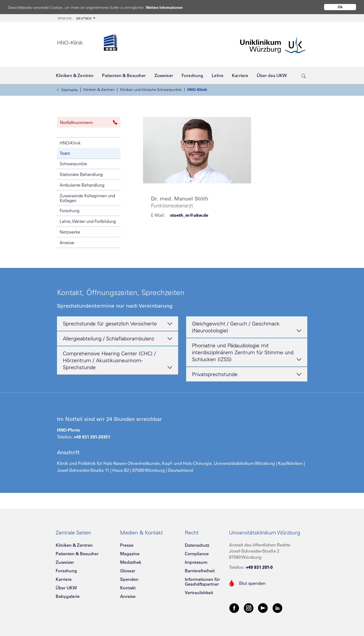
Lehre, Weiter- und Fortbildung (88, 221)
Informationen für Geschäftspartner (202, 582)
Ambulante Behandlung (82, 185)
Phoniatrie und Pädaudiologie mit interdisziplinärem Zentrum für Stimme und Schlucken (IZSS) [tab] (247, 353)
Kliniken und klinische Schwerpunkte (151, 90)
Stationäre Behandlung (81, 174)
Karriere (64, 579)
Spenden (129, 579)
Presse (127, 545)
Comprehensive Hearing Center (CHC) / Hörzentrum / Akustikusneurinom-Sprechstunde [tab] (118, 361)
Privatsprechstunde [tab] (247, 375)
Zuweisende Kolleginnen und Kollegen (87, 198)
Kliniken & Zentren (99, 90)
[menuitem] (76, 18)
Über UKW (66, 588)
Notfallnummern (89, 122)
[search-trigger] (304, 75)
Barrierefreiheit (200, 571)
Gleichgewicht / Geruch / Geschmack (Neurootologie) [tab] (247, 327)
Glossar (128, 571)
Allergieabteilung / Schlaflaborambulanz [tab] (118, 339)
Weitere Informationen (184, 7)
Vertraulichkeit (199, 593)
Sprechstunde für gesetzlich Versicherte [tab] (118, 324)
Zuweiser (65, 562)
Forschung (69, 211)
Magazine (130, 554)
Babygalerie (68, 596)
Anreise (67, 243)
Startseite (67, 90)
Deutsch (75, 18)
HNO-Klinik (197, 90)
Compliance (197, 554)
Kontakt (128, 588)
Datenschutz (197, 545)
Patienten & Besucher (77, 554)
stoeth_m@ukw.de (189, 215)
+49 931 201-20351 (92, 437)
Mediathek (131, 562)
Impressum (196, 562)
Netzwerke (70, 232)
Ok (340, 7)
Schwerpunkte (73, 164)
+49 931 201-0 (259, 567)
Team (65, 153)
